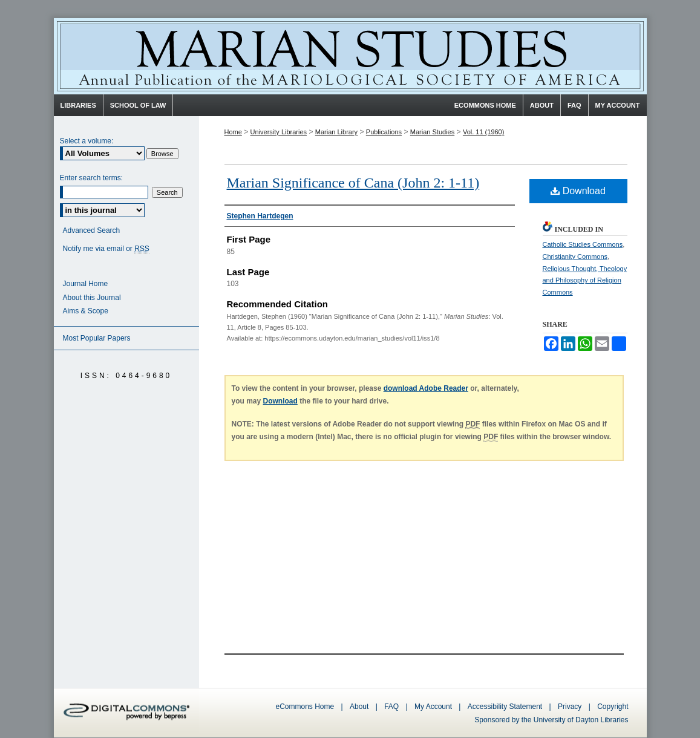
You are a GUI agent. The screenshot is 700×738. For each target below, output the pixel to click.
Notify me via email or (106, 249)
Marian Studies (350, 56)
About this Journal (92, 298)
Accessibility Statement (505, 707)
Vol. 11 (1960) (484, 132)
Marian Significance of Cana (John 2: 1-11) (353, 183)
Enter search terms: (92, 178)
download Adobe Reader (426, 388)
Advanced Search (92, 230)
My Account (433, 707)
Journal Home (86, 284)
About (359, 707)
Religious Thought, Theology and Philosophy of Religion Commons (585, 281)
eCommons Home (305, 707)
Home (233, 132)
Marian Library (336, 132)
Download (578, 191)
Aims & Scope (86, 311)
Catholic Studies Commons (583, 244)
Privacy (571, 707)
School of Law (138, 105)
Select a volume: (87, 141)
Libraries (78, 105)
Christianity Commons (575, 256)
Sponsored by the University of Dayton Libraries (551, 720)
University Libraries (279, 132)
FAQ (391, 707)
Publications (384, 132)
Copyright (613, 707)
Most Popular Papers (97, 338)
